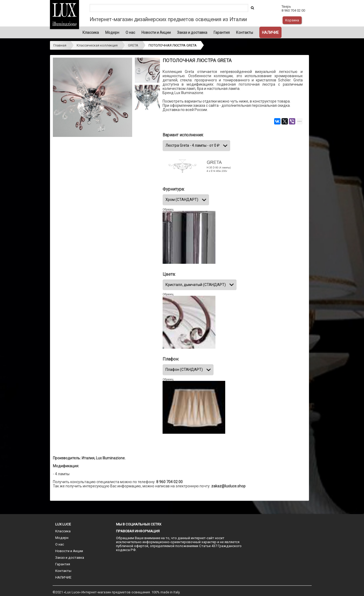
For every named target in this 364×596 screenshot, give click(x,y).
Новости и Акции (156, 33)
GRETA (133, 45)
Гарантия (222, 33)
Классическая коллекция (97, 45)
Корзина (292, 20)
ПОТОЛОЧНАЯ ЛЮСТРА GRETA (173, 45)
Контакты (245, 33)
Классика (91, 33)
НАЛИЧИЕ (270, 33)
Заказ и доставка (192, 33)
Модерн (112, 33)
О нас (130, 33)
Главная (60, 45)
